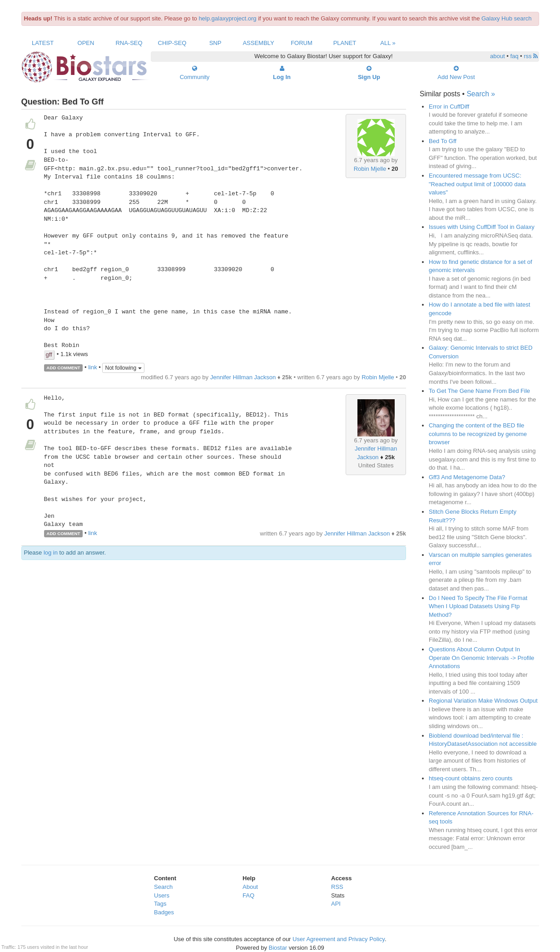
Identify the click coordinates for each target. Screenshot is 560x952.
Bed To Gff (443, 141)
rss (531, 56)
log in (51, 553)
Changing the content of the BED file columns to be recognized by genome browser (478, 434)
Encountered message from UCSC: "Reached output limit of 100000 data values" (477, 184)
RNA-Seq (129, 43)
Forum (302, 43)
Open (86, 43)
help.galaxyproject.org (227, 18)
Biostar (278, 948)
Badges (164, 912)
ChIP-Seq (172, 43)
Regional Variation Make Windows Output (483, 701)
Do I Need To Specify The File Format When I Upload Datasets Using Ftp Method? (478, 606)
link (93, 367)
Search (163, 887)
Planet (345, 43)
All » (388, 43)
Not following (123, 368)
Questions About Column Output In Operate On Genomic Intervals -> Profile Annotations (481, 658)
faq (514, 56)
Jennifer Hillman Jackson (243, 377)
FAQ (248, 895)
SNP (216, 43)
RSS (337, 887)
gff (49, 355)
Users (162, 895)
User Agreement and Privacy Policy (339, 939)
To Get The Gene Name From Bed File (479, 391)
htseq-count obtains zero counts (471, 778)
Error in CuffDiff (449, 107)
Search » (481, 94)
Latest (43, 43)
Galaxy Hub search (507, 18)
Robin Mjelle (370, 169)
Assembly (258, 43)
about (498, 56)
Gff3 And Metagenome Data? (467, 477)
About (250, 887)
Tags (160, 904)
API (336, 904)
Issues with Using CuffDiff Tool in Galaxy (482, 227)
